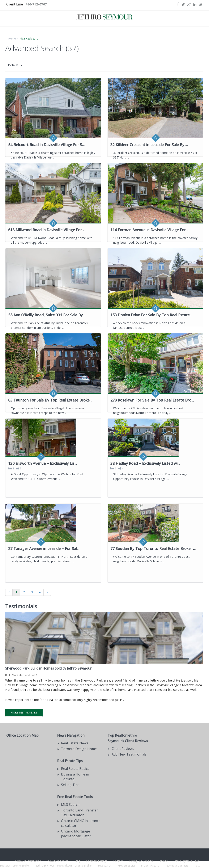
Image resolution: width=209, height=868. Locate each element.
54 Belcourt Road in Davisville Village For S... (46, 145)
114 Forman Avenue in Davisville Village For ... (150, 230)
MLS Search (105, 866)
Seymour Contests (177, 866)
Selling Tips (70, 785)
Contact (118, 861)
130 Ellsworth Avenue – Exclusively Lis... (43, 463)
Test (197, 866)
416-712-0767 (36, 4)
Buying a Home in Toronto (75, 777)
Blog (77, 861)
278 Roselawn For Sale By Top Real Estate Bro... (152, 400)
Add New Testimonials (129, 754)
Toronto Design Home (79, 749)
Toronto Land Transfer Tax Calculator (80, 813)
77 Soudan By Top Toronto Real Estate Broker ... (153, 548)
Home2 (163, 861)
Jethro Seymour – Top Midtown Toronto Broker (64, 866)
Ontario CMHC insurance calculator (81, 823)
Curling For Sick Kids (141, 861)
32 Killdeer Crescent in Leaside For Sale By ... (149, 145)
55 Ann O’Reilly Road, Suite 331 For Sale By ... (47, 315)
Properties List (126, 866)
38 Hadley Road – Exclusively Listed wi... (145, 463)
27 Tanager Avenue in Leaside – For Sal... (44, 548)
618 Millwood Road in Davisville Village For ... (47, 230)
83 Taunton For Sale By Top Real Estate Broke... (50, 400)
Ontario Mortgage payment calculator (76, 834)
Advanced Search (58, 861)
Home (12, 39)
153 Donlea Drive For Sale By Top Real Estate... (151, 315)
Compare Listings (97, 861)
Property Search (151, 866)
